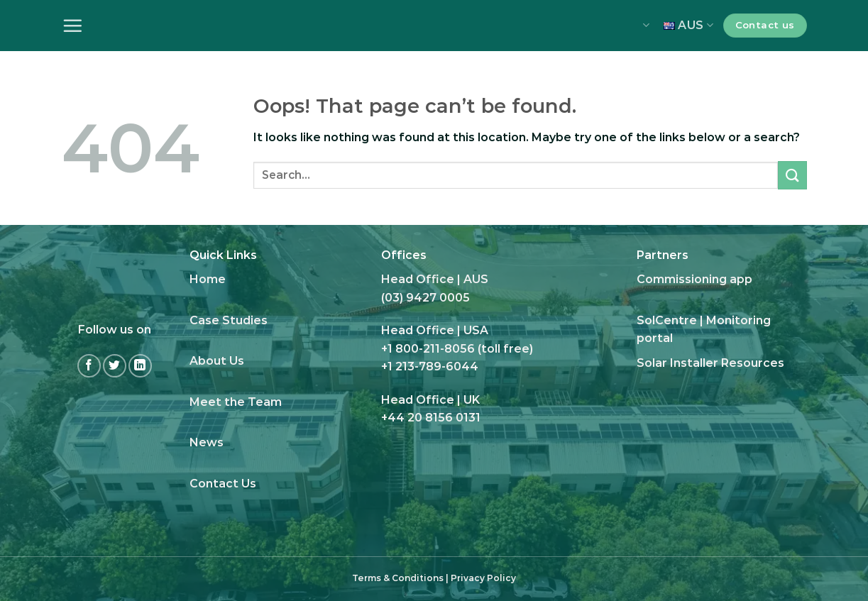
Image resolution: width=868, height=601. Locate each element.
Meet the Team (236, 402)
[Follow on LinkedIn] (140, 366)
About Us (217, 361)
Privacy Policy (483, 578)
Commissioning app (694, 279)
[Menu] (72, 26)
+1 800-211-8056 (428, 349)
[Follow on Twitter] (115, 366)
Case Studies (229, 320)
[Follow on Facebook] (89, 366)
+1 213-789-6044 (430, 366)
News (207, 442)
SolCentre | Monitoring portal (704, 330)
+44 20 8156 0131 (431, 418)
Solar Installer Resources (710, 363)
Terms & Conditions (398, 578)
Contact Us (223, 484)
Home (208, 279)
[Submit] (792, 175)
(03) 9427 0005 (425, 298)
